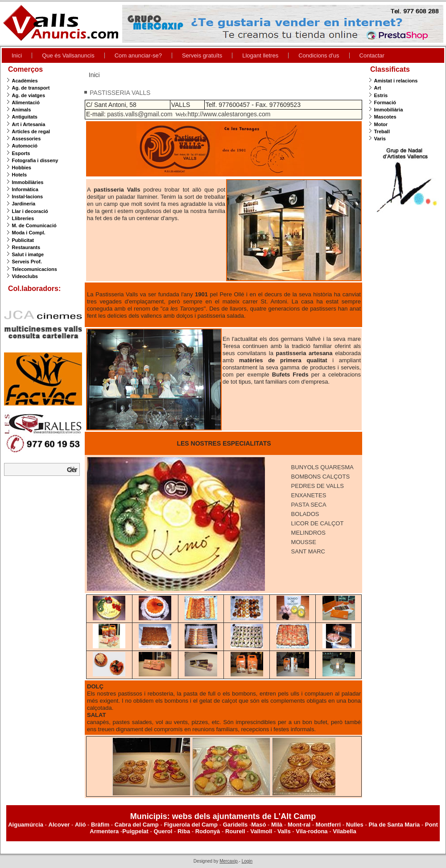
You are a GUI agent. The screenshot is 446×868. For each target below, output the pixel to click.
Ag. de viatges (29, 95)
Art (378, 88)
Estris (381, 95)
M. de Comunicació (34, 225)
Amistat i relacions (396, 81)
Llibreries (23, 218)
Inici (17, 55)
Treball (382, 131)
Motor (381, 124)
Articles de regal (31, 131)
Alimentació (26, 102)
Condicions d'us (319, 55)
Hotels (20, 175)
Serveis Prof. (27, 262)
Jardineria (24, 204)
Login (247, 861)
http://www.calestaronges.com (229, 114)
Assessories (27, 139)
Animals (22, 110)
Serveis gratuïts (202, 55)
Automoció (25, 146)
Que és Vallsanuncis (68, 55)
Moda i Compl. (29, 233)
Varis (380, 139)
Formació (385, 102)
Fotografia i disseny (35, 160)
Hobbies (22, 168)
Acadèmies (25, 81)
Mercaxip (229, 861)
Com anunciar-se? (138, 55)
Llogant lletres (260, 55)
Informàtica (25, 189)
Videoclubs (25, 276)
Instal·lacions (28, 197)
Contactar (372, 55)
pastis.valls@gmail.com (140, 114)
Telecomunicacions (35, 269)
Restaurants (26, 247)
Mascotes (385, 117)
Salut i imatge (28, 254)
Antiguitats (25, 117)
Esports (21, 153)
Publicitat (23, 240)
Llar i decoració (30, 211)
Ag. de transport (31, 88)
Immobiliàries (28, 182)
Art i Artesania (29, 124)
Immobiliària (389, 110)
